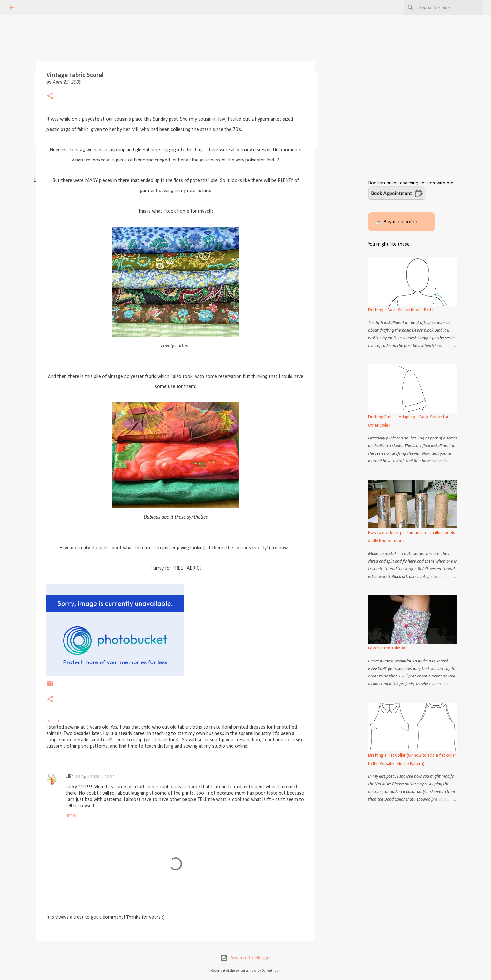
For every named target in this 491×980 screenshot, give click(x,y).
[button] (50, 97)
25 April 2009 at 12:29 (95, 777)
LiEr (69, 777)
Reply (71, 816)
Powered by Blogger (246, 958)
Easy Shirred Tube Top (388, 648)
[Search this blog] (449, 8)
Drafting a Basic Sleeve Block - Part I (401, 310)
